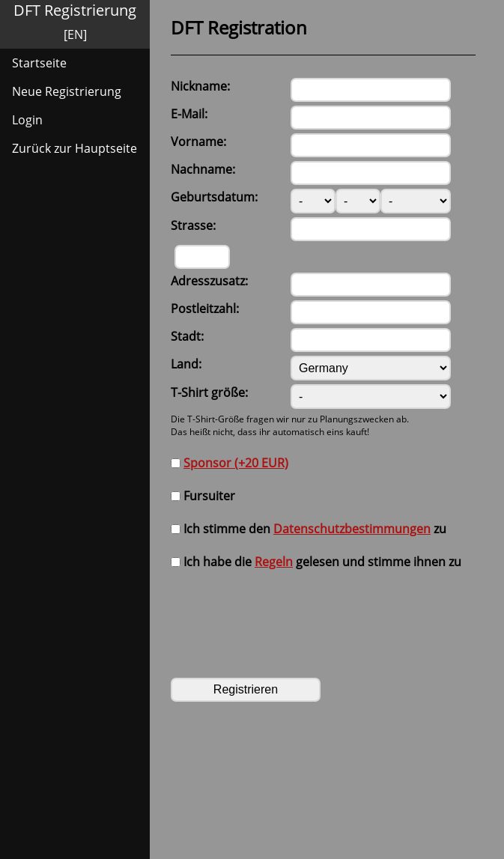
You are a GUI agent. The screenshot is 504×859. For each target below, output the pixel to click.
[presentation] (285, 616)
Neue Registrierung (67, 91)
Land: (186, 364)
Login (27, 120)
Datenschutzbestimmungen (352, 529)
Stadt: (187, 336)
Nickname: (200, 86)
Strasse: (193, 225)
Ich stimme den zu (309, 529)
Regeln (274, 562)
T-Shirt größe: (209, 392)
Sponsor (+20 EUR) (236, 463)
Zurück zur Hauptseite (75, 148)
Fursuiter (203, 496)
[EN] (75, 34)
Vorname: (198, 142)
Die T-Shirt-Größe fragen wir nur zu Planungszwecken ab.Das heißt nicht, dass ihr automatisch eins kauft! (290, 425)
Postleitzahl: (205, 309)
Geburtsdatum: (214, 197)
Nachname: (203, 169)
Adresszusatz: (209, 281)
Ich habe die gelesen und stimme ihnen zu (316, 562)
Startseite (39, 63)
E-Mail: (189, 114)
